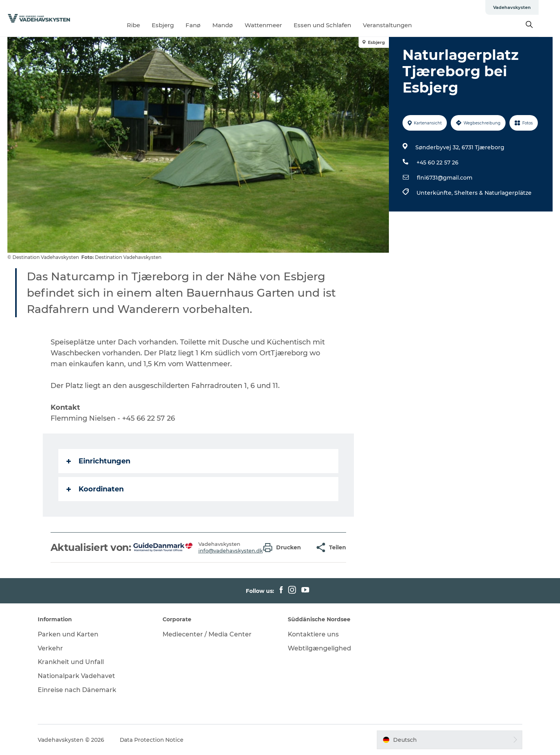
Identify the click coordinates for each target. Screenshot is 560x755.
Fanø (204, 25)
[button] (284, 548)
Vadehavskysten (533, 7)
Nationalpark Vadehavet (78, 676)
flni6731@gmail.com (445, 178)
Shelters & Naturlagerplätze (493, 193)
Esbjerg (174, 25)
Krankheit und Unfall (72, 662)
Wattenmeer (274, 25)
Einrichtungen (98, 461)
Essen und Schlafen (333, 25)
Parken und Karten (70, 634)
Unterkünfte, (435, 193)
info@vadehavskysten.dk (231, 551)
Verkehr (52, 648)
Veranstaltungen (398, 25)
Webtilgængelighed (319, 648)
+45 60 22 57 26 (437, 163)
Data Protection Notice (153, 740)
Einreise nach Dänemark (78, 690)
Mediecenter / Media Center (208, 634)
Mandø (234, 25)
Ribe (144, 25)
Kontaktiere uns (313, 634)
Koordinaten (95, 489)
